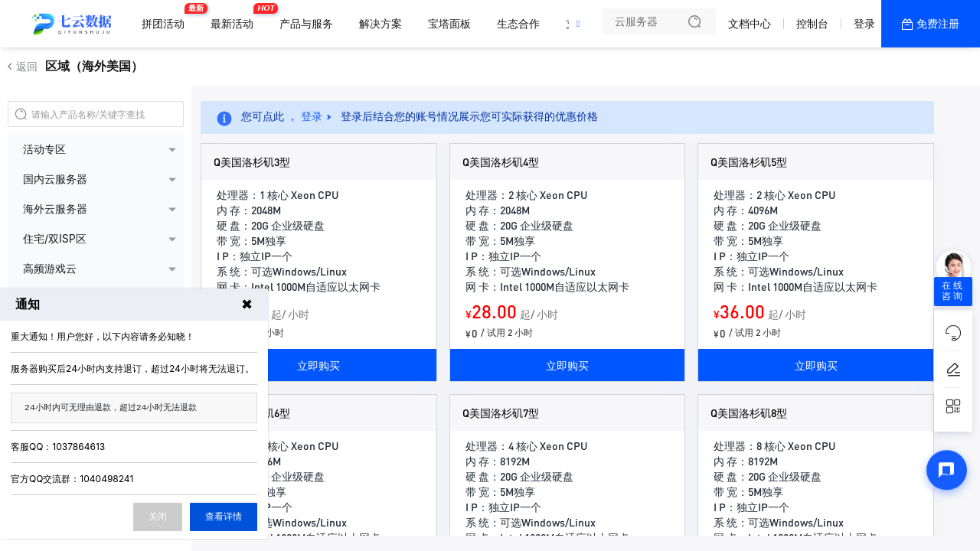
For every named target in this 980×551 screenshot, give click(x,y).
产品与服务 (306, 23)
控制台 (812, 23)
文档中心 (750, 23)
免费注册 (938, 23)
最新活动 (236, 17)
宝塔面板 (449, 23)
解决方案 (381, 23)
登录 (864, 23)
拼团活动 (167, 17)
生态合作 (518, 23)
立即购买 (318, 365)
